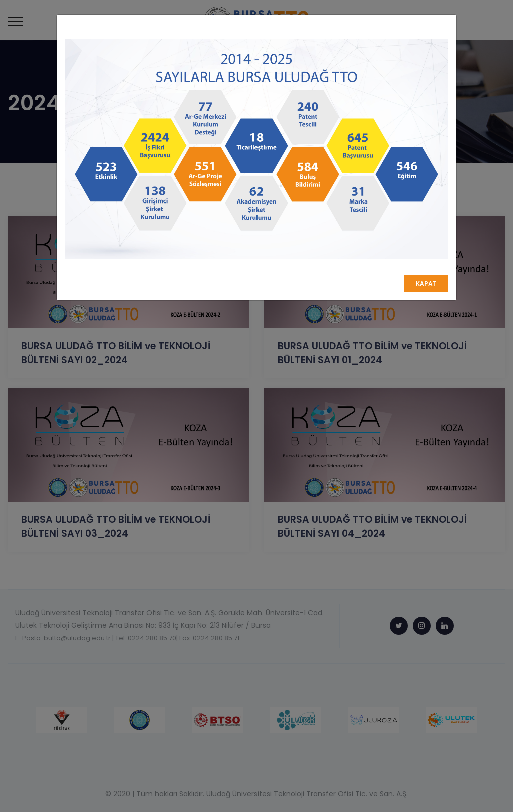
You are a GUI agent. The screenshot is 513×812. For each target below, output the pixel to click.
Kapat (426, 283)
